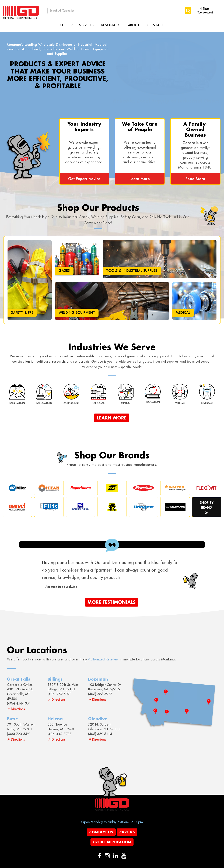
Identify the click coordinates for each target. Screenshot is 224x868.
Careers (127, 832)
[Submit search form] (188, 11)
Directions (18, 709)
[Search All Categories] (117, 11)
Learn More (140, 179)
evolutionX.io (94, 865)
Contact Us (101, 832)
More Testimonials (111, 602)
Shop (65, 25)
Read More (195, 179)
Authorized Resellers (103, 659)
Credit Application (112, 842)
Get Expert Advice (84, 179)
